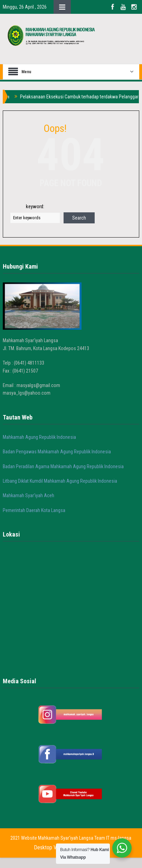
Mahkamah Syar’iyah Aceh (29, 495)
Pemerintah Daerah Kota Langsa (34, 510)
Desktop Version (52, 847)
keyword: (35, 206)
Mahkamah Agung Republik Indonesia (39, 437)
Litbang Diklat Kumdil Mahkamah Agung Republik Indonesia (60, 481)
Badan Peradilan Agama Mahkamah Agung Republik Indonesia (63, 466)
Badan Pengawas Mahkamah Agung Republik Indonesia (57, 452)
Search (79, 218)
